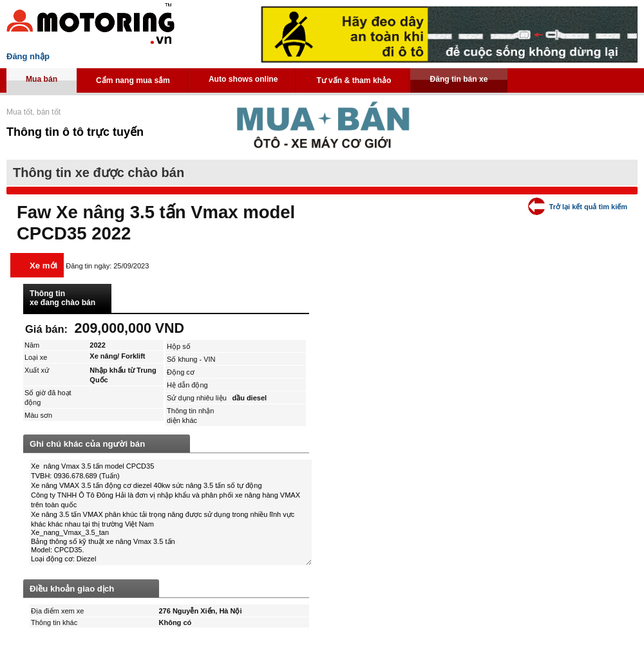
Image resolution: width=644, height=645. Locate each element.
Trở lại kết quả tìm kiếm (588, 207)
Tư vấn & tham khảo (354, 80)
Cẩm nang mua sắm (133, 80)
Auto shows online (243, 79)
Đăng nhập (28, 56)
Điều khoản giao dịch (72, 589)
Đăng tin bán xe (459, 79)
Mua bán (42, 79)
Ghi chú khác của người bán (87, 444)
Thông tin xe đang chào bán (62, 298)
